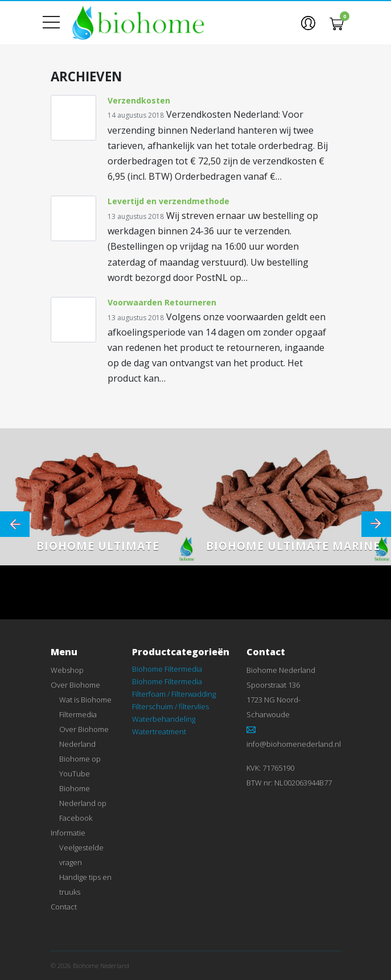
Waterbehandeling (164, 719)
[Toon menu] (56, 23)
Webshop (67, 670)
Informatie (68, 833)
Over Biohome (75, 685)
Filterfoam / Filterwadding (174, 694)
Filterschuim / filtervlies (170, 706)
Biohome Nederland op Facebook (83, 803)
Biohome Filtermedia (167, 669)
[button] (308, 23)
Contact (64, 907)
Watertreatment (159, 731)
